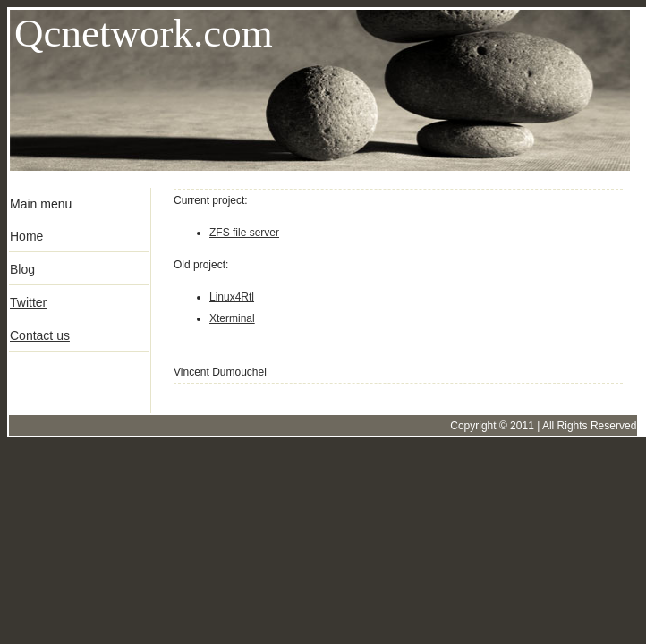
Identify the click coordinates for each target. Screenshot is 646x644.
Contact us (40, 335)
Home (26, 236)
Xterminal (232, 318)
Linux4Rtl (232, 297)
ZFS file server (244, 233)
